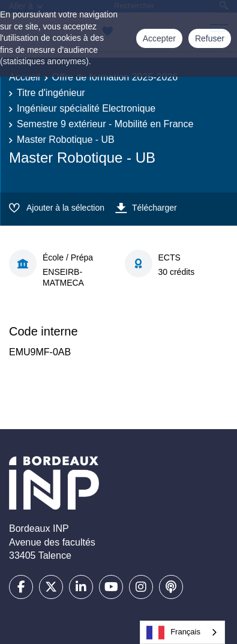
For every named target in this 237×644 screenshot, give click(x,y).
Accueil (25, 77)
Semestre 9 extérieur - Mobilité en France (105, 124)
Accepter (159, 38)
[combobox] (182, 632)
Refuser (210, 38)
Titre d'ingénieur (51, 93)
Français (173, 633)
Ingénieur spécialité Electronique (86, 108)
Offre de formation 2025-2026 (115, 77)
